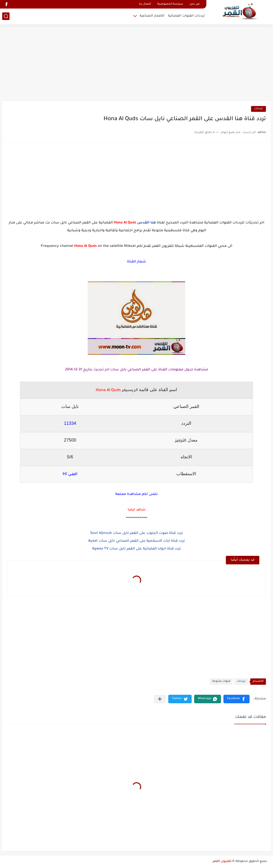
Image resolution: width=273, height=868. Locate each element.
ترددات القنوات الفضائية (186, 16)
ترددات (258, 109)
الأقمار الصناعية (152, 16)
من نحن (194, 4)
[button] (236, 699)
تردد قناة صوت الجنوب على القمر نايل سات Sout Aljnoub (136, 533)
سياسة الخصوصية (170, 4)
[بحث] (6, 16)
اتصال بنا (145, 4)
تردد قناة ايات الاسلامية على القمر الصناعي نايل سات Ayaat (136, 541)
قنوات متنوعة (221, 681)
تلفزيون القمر (222, 861)
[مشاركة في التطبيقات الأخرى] (160, 699)
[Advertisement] (136, 63)
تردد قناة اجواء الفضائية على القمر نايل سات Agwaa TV (136, 549)
